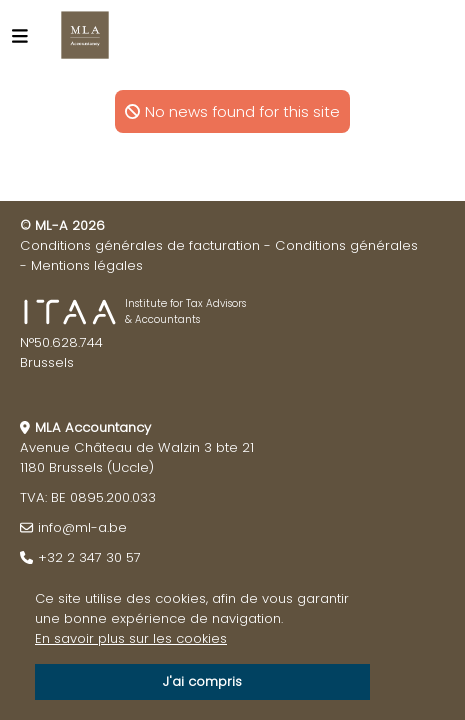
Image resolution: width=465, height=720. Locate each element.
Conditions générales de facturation (140, 245)
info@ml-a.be (82, 527)
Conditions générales (346, 245)
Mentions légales (87, 265)
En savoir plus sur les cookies (131, 638)
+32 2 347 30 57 (89, 557)
